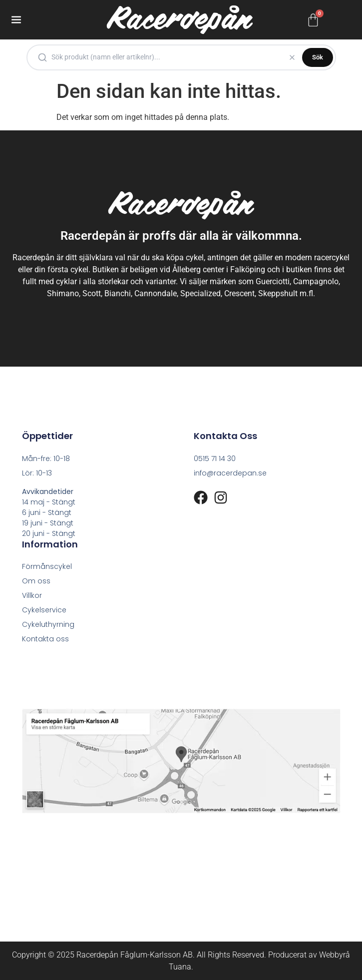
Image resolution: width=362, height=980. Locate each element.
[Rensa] (292, 57)
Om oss (36, 581)
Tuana (180, 967)
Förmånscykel (47, 566)
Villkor (32, 595)
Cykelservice (44, 610)
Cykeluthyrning (48, 624)
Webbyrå (335, 955)
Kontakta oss (45, 639)
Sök (318, 57)
